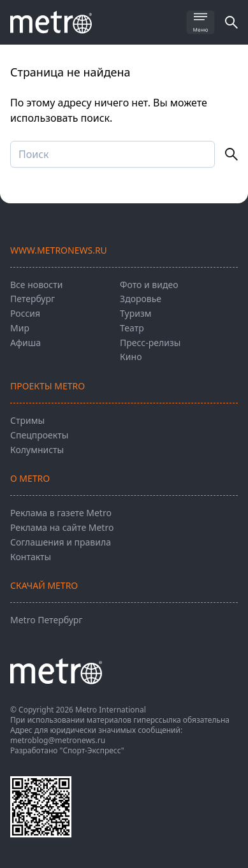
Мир (20, 328)
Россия (25, 313)
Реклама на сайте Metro (62, 527)
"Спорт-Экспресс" (92, 750)
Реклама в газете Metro (61, 513)
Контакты (31, 557)
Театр (132, 328)
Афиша (26, 343)
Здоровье (141, 299)
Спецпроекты (39, 435)
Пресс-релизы (150, 343)
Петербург (33, 299)
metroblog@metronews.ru (58, 740)
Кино (131, 357)
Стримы (27, 420)
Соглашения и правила (61, 542)
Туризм (135, 313)
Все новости (36, 285)
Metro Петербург (46, 620)
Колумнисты (37, 450)
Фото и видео (149, 285)
